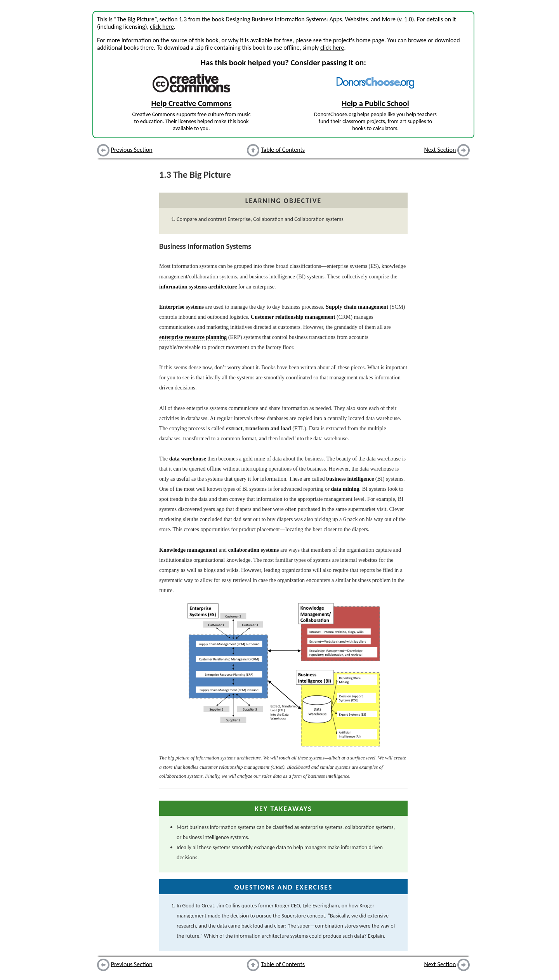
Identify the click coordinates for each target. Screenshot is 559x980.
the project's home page (353, 40)
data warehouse (188, 459)
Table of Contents (283, 150)
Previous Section (132, 150)
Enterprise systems (181, 307)
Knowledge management (188, 550)
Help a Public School (375, 103)
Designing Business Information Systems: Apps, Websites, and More (311, 19)
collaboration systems (254, 550)
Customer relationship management (293, 317)
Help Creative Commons (192, 103)
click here (162, 27)
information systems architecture (198, 287)
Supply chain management (357, 307)
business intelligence (350, 479)
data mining (345, 489)
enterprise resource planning (193, 337)
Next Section (440, 150)
